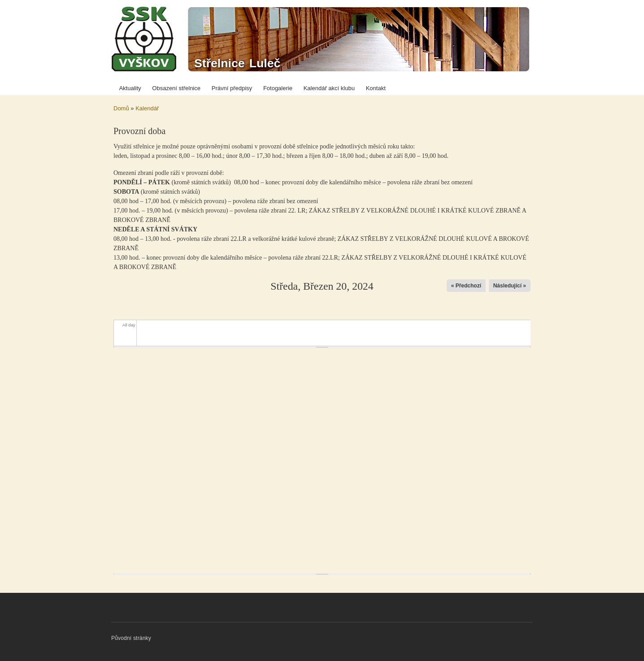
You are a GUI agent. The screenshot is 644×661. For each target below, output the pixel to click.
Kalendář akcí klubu (329, 88)
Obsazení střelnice (176, 88)
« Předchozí (466, 286)
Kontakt (376, 88)
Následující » (510, 286)
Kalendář (147, 108)
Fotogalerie (278, 88)
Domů (121, 108)
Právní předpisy (232, 88)
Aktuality (130, 88)
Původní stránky (131, 638)
